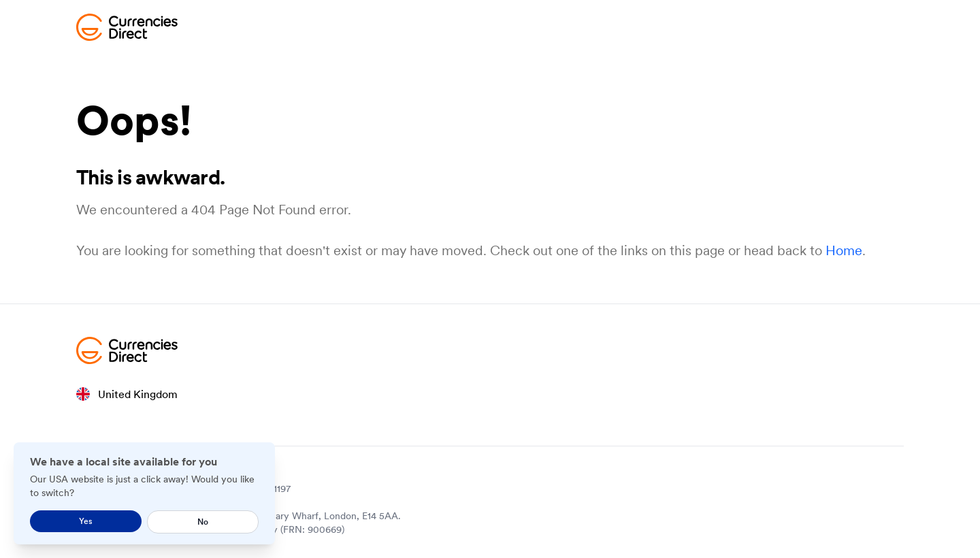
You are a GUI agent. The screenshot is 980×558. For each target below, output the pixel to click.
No (203, 522)
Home (844, 250)
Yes (86, 521)
